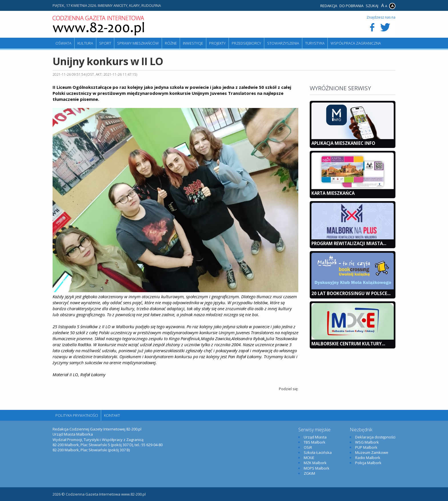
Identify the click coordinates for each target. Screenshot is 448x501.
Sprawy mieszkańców (138, 43)
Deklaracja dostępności (375, 437)
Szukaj (372, 6)
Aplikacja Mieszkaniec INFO (343, 143)
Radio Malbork (368, 458)
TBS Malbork (315, 442)
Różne (171, 43)
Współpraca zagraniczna (356, 43)
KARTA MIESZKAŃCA (333, 193)
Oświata (63, 43)
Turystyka (315, 43)
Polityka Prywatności (77, 415)
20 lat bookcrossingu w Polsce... (351, 293)
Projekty (217, 43)
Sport (105, 43)
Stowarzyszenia (283, 43)
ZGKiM (309, 473)
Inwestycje (193, 43)
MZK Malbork (315, 463)
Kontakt (112, 415)
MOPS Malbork (317, 468)
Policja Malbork (368, 463)
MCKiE (309, 458)
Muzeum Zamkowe (372, 452)
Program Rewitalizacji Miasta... (349, 243)
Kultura (85, 43)
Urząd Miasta (315, 437)
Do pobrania (351, 6)
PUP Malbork (366, 447)
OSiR (308, 447)
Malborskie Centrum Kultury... (348, 344)
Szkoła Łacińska (318, 452)
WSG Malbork (367, 442)
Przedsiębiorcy (246, 43)
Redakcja (329, 6)
